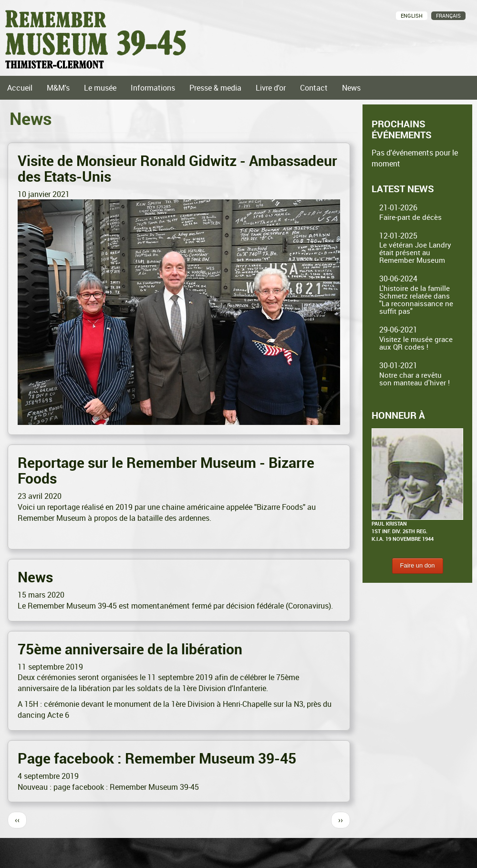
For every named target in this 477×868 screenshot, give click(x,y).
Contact (314, 88)
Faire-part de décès (410, 217)
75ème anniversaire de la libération (130, 649)
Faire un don (418, 565)
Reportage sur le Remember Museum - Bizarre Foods (166, 470)
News (351, 88)
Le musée (100, 88)
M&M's (58, 88)
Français (448, 15)
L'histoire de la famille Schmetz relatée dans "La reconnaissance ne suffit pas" (416, 300)
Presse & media (215, 88)
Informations (153, 88)
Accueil (20, 88)
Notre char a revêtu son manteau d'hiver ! (415, 379)
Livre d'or (271, 88)
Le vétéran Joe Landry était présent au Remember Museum (415, 252)
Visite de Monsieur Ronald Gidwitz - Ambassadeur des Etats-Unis (177, 168)
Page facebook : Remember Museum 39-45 (157, 758)
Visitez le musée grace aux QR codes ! (416, 343)
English (412, 15)
